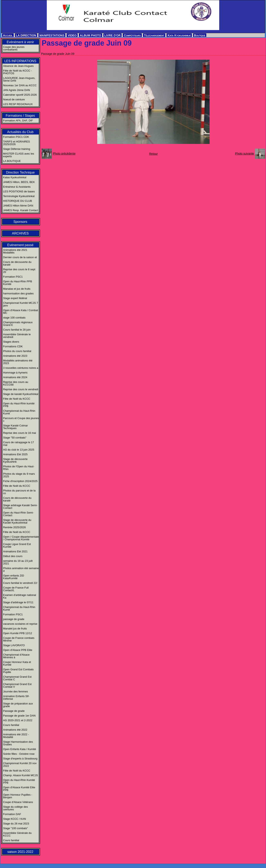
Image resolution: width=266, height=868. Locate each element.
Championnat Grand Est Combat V (17, 685)
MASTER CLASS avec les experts (19, 155)
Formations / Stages (20, 116)
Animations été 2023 (15, 356)
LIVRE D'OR (113, 35)
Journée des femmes (15, 691)
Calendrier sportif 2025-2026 (20, 95)
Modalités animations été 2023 (18, 362)
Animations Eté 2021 (15, 551)
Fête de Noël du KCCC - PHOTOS (17, 72)
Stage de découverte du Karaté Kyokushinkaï (17, 521)
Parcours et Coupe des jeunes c (21, 419)
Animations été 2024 (15, 377)
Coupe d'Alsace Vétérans (18, 802)
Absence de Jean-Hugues (18, 66)
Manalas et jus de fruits (17, 289)
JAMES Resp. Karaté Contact (21, 210)
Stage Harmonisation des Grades (18, 743)
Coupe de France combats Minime (19, 639)
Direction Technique (20, 172)
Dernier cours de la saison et (20, 257)
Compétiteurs (132, 35)
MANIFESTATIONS (52, 35)
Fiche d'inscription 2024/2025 (20, 481)
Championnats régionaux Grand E (18, 324)
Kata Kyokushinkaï (179, 35)
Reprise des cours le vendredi (21, 389)
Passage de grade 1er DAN (19, 716)
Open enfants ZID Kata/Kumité (14, 577)
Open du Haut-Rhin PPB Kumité (18, 283)
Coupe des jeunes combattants (14, 48)
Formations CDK (13, 346)
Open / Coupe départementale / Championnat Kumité (21, 538)
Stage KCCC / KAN (15, 819)
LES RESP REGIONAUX (18, 104)
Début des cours (13, 556)
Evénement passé (20, 245)
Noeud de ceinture (14, 99)
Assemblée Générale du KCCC (17, 834)
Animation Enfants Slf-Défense (16, 698)
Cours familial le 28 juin (17, 330)
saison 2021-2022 (20, 852)
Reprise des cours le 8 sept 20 (19, 271)
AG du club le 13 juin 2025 (19, 450)
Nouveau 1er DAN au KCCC (20, 85)
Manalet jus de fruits (15, 629)
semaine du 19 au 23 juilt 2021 (18, 562)
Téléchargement (154, 35)
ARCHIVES (20, 233)
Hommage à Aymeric (15, 373)
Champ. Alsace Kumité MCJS (21, 775)
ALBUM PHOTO (91, 35)
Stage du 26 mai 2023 (16, 824)
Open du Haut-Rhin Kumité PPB (19, 781)
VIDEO (72, 35)
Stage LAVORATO (14, 645)
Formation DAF (12, 814)
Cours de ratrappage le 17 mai (18, 444)
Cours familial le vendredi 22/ (20, 583)
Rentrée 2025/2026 (14, 527)
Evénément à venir (20, 42)
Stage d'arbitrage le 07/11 (18, 602)
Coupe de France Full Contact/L (16, 589)
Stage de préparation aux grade (18, 705)
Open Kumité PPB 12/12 (18, 633)
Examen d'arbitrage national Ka (20, 596)
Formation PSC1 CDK (16, 137)
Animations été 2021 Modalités (15, 251)
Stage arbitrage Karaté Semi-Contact (20, 507)
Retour (153, 154)
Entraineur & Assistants (17, 187)
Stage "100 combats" (15, 828)
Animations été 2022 (15, 730)
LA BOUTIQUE (12, 161)
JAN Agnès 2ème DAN (17, 90)
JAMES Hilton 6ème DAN (18, 206)
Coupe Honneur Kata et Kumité (17, 663)
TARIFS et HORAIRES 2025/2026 (16, 143)
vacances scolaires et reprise (20, 624)
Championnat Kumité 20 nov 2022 (20, 765)
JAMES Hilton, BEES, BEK (19, 182)
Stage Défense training (17, 149)
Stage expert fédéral (15, 298)
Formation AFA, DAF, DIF (18, 121)
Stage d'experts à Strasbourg (20, 759)
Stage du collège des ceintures (15, 808)
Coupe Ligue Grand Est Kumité (17, 545)
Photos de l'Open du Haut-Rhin (19, 468)
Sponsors (20, 222)
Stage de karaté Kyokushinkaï (21, 394)
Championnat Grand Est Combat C (17, 678)
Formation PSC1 (13, 277)
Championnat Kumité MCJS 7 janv (21, 304)
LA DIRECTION (26, 35)
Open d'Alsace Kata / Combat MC (21, 312)
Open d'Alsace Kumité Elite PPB (19, 789)
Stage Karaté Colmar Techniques (15, 427)
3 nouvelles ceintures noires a (21, 368)
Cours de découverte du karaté (17, 263)
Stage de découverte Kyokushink (15, 460)
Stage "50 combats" (15, 438)
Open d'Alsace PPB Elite (18, 650)
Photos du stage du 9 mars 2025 (19, 475)
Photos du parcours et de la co (19, 492)
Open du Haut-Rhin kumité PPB (19, 405)
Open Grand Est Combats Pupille (18, 671)
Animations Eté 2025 (15, 454)
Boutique (200, 35)
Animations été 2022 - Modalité (16, 736)
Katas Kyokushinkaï (15, 177)
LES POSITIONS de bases (19, 191)
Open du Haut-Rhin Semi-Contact (18, 514)
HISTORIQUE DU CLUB (17, 201)
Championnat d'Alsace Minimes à (16, 656)
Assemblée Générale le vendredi (17, 336)
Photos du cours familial (17, 351)
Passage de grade (14, 711)
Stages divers (11, 342)
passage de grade (14, 619)
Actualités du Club (20, 132)
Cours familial (11, 725)
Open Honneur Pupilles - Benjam (18, 796)
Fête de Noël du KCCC (17, 399)
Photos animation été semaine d (21, 570)
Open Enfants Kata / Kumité (20, 749)
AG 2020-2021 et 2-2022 (18, 720)
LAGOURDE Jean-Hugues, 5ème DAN (19, 79)
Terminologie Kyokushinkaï (19, 196)
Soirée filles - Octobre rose (19, 754)
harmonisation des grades (18, 293)
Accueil (8, 35)
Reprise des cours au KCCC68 (16, 383)
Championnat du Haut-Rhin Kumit (19, 412)
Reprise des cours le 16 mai (20, 433)
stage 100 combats (14, 318)
